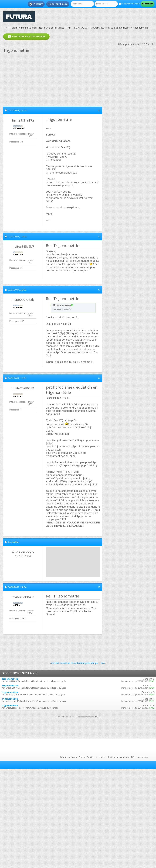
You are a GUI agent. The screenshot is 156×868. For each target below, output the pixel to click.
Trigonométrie (10, 679)
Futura (63, 757)
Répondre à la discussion (26, 37)
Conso (82, 757)
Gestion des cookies (97, 757)
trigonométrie (10, 699)
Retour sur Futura (58, 4)
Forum (14, 28)
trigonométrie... (11, 692)
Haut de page (142, 757)
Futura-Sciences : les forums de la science (43, 28)
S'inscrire (36, 4)
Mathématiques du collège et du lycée (110, 28)
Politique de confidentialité (121, 757)
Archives (73, 757)
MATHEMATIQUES (77, 28)
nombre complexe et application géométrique (75, 663)
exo (103, 663)
